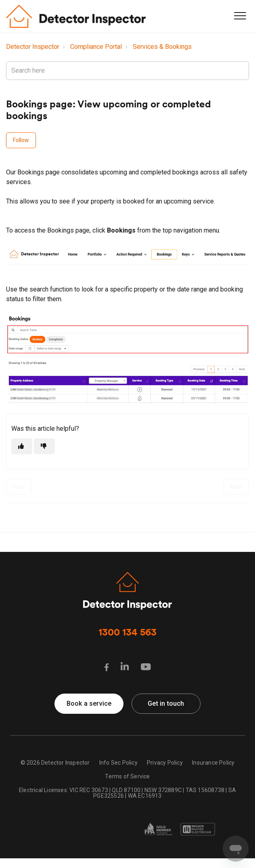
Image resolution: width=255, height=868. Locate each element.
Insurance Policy (213, 763)
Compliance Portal (96, 47)
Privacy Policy (165, 763)
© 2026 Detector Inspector (55, 763)
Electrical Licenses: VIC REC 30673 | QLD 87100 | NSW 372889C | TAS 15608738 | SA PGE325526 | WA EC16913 (127, 793)
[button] (240, 16)
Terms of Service (127, 776)
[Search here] (127, 71)
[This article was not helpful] (44, 446)
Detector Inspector (33, 47)
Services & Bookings (162, 47)
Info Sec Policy (118, 763)
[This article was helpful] (22, 446)
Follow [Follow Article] (21, 140)
